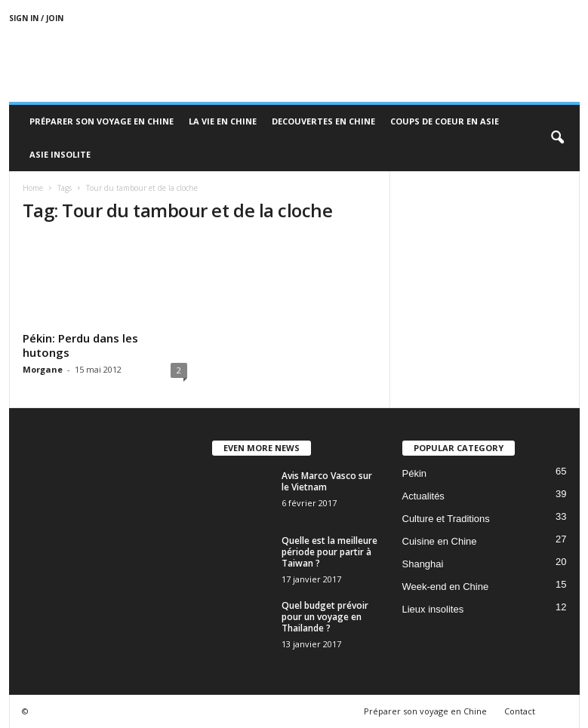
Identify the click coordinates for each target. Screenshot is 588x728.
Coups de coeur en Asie (445, 121)
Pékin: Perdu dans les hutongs (80, 345)
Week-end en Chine (446, 587)
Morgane (43, 369)
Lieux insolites (433, 609)
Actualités (423, 496)
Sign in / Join (36, 18)
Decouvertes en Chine (323, 121)
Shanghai (423, 564)
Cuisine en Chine (440, 541)
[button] (557, 138)
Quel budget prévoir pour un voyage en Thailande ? (325, 617)
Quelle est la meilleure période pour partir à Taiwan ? (329, 552)
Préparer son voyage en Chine (102, 121)
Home (33, 188)
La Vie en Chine (223, 121)
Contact (520, 711)
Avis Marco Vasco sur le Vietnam (327, 481)
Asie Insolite (60, 154)
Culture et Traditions (446, 519)
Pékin (415, 473)
